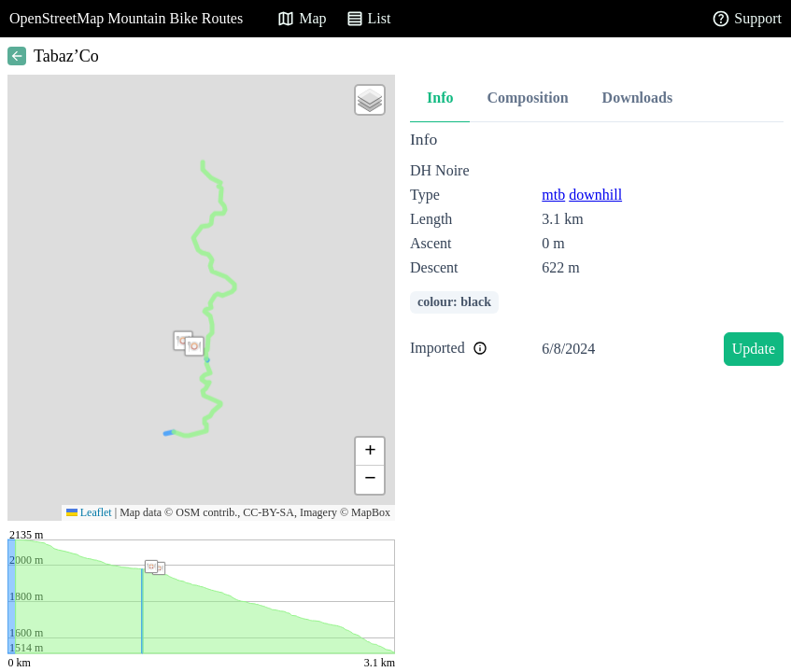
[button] (194, 346)
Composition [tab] (527, 98)
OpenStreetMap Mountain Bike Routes (126, 18)
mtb (553, 195)
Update (754, 349)
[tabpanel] (597, 252)
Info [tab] (440, 98)
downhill (595, 195)
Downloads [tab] (638, 98)
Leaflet (89, 512)
